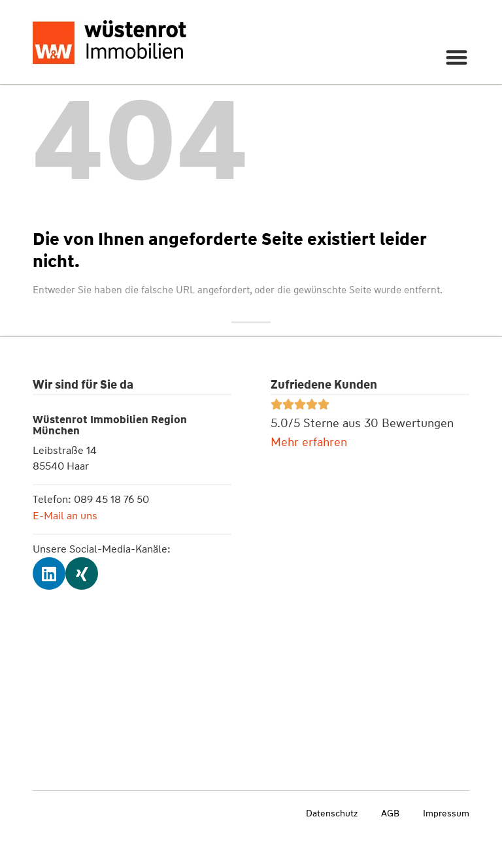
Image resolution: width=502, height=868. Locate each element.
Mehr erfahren (309, 442)
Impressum (446, 813)
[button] (457, 57)
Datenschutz (332, 813)
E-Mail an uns (65, 516)
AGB (390, 813)
